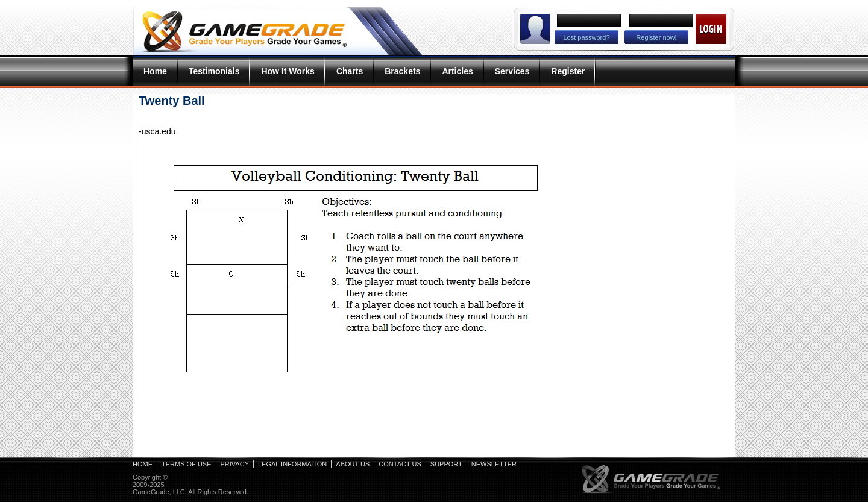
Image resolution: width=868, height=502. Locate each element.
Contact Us (400, 464)
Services (512, 71)
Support (446, 464)
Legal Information (292, 464)
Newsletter (494, 464)
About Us (353, 464)
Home (155, 71)
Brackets (402, 71)
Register (568, 71)
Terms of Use (187, 464)
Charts (350, 71)
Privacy (235, 464)
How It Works (288, 71)
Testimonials (214, 71)
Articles (457, 71)
